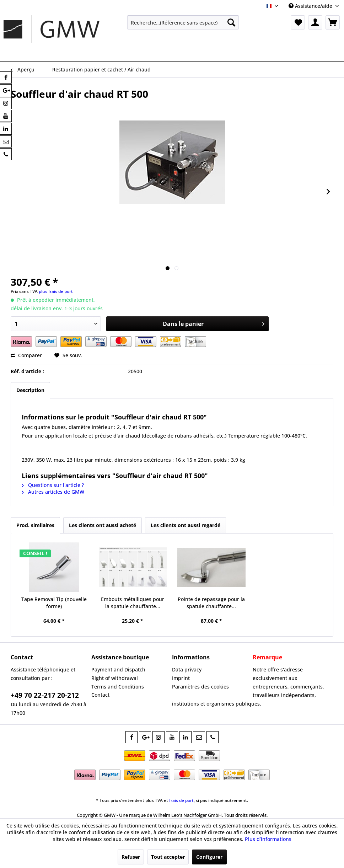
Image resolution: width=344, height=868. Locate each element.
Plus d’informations (268, 839)
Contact (100, 695)
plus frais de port (56, 291)
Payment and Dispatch (118, 669)
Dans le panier (214, 323)
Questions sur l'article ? (53, 485)
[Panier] (333, 22)
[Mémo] (298, 22)
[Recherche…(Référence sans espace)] (183, 22)
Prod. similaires (35, 525)
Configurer (209, 857)
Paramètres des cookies (200, 687)
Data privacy (187, 669)
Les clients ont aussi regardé (186, 525)
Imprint (181, 678)
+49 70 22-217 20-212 (45, 695)
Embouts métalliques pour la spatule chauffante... (133, 603)
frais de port (181, 800)
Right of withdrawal (115, 678)
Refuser (131, 857)
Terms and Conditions (118, 687)
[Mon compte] (315, 22)
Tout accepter (168, 857)
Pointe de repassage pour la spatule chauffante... (211, 603)
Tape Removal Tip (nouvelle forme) (54, 603)
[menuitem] (183, 22)
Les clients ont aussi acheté (103, 525)
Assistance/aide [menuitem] (311, 6)
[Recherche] (231, 22)
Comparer (26, 355)
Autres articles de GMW (53, 492)
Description (30, 390)
